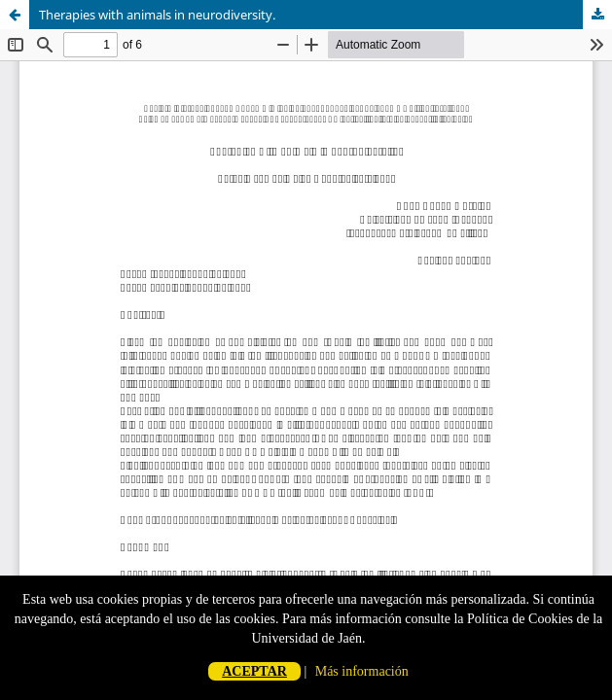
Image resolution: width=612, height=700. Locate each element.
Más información (362, 671)
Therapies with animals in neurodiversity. (157, 15)
